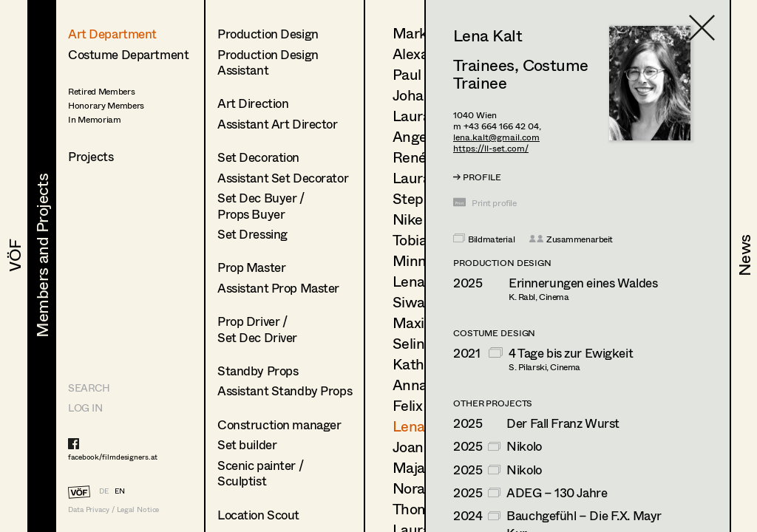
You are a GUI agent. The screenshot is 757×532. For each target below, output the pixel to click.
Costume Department (128, 54)
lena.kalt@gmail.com (496, 137)
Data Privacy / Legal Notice (113, 509)
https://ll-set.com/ (491, 148)
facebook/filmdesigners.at (113, 457)
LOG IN (85, 407)
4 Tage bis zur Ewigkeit (571, 353)
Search (89, 388)
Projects (91, 156)
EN (120, 491)
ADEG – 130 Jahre (557, 492)
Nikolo (524, 446)
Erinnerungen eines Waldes (583, 283)
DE (104, 491)
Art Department (112, 34)
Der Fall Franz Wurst (563, 423)
